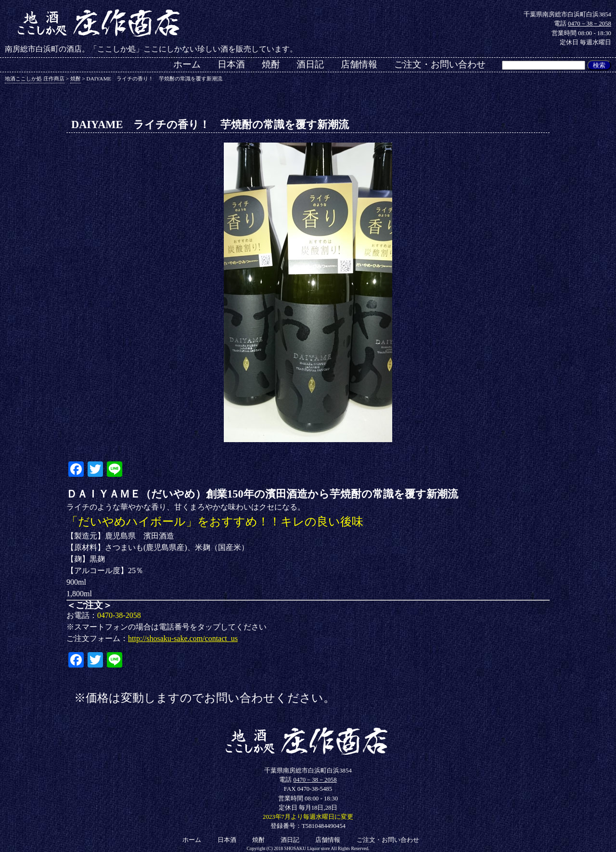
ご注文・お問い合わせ (440, 64)
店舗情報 (359, 64)
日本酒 (231, 64)
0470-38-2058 (119, 615)
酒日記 (310, 64)
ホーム (187, 64)
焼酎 (271, 64)
